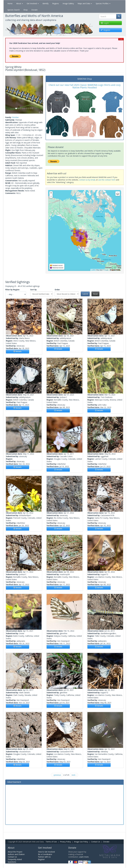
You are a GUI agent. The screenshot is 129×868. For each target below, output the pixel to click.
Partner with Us (44, 857)
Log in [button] (105, 23)
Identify (45, 3)
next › (74, 775)
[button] (8, 95)
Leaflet (93, 270)
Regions (56, 3)
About (20, 3)
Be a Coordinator (45, 854)
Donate (34, 10)
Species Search (14, 10)
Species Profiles (103, 3)
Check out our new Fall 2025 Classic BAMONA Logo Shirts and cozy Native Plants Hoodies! (85, 86)
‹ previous (57, 775)
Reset (95, 294)
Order (57, 290)
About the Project (15, 852)
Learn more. (84, 857)
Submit (85, 294)
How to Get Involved (46, 852)
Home (10, 3)
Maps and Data (85, 3)
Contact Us (96, 842)
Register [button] (106, 30)
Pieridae (15, 117)
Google (106, 270)
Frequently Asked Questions (15, 861)
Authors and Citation (16, 854)
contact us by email (87, 180)
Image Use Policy (81, 842)
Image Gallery (68, 3)
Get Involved (33, 3)
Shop (26, 10)
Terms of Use (51, 842)
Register (41, 859)
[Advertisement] (64, 804)
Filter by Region (12, 290)
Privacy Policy (65, 842)
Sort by (33, 290)
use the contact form (107, 180)
